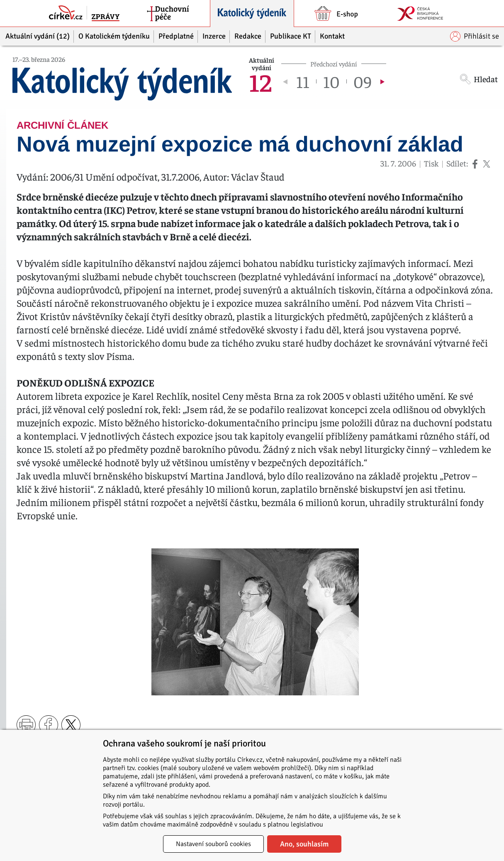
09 (363, 81)
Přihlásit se (475, 36)
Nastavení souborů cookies (213, 844)
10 (331, 81)
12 (260, 81)
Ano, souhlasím (304, 844)
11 (303, 81)
